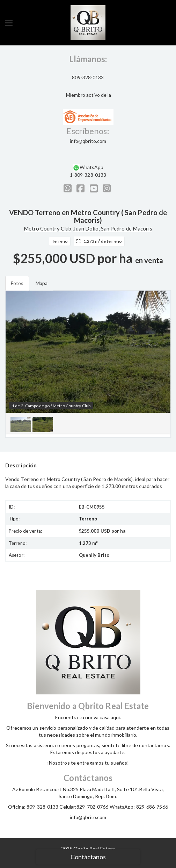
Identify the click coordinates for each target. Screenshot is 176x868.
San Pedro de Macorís (127, 228)
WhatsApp (92, 167)
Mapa (42, 283)
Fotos (17, 283)
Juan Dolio (86, 228)
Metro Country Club (47, 228)
